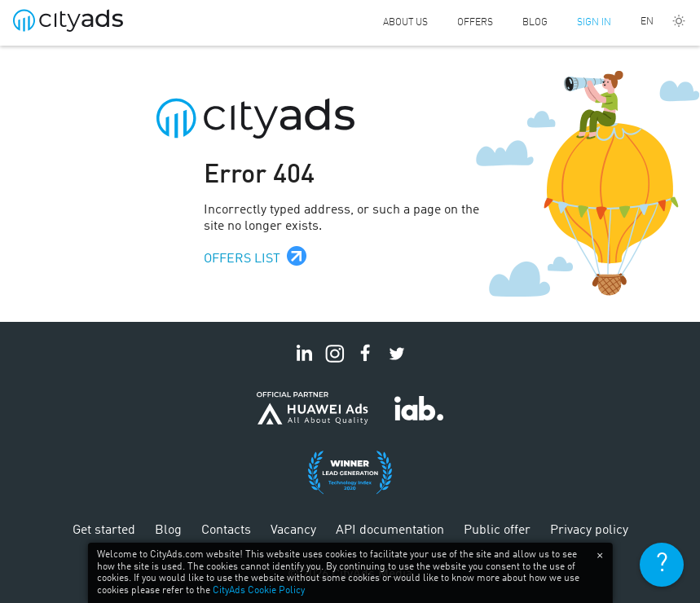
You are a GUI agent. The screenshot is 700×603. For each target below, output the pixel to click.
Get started (104, 530)
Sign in (594, 23)
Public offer (497, 530)
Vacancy (293, 530)
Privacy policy (589, 530)
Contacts (226, 530)
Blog (535, 23)
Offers (475, 23)
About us (405, 23)
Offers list (242, 259)
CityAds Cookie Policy (259, 591)
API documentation (390, 530)
